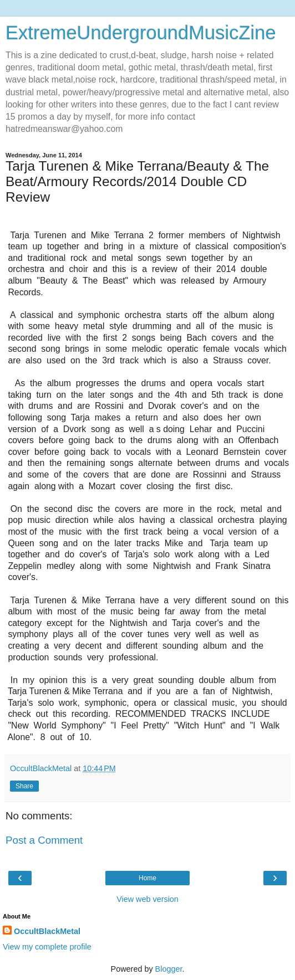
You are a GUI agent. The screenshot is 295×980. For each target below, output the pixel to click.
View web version (147, 899)
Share (24, 786)
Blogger (169, 969)
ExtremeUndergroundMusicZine (141, 33)
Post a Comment (44, 840)
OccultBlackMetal (47, 931)
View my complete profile (47, 947)
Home (147, 878)
